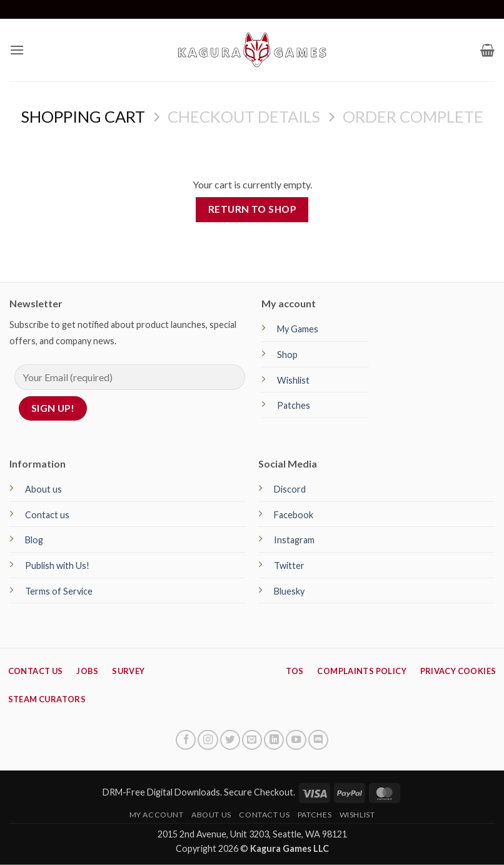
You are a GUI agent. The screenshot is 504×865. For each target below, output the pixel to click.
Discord (290, 489)
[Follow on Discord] (318, 740)
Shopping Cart (83, 116)
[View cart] (487, 50)
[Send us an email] (252, 740)
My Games (298, 329)
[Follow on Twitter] (230, 740)
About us (43, 489)
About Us (211, 815)
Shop (287, 355)
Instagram (294, 540)
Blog (34, 540)
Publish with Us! (57, 566)
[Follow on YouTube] (296, 740)
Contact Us (264, 815)
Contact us (47, 515)
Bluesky (289, 591)
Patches (294, 405)
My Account (157, 815)
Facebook (294, 515)
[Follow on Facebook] (186, 740)
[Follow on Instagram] (208, 740)
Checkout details (244, 116)
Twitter (289, 566)
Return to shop (252, 209)
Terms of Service (59, 591)
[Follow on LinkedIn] (274, 740)
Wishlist (293, 380)
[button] (17, 50)
